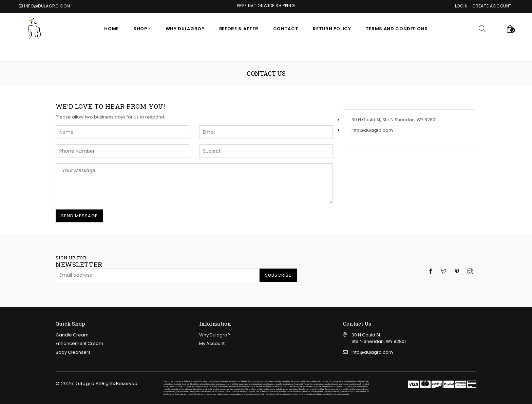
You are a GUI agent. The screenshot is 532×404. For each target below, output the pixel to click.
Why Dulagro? (185, 29)
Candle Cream (72, 335)
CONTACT (286, 29)
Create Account (492, 6)
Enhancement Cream (79, 343)
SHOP (141, 29)
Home (111, 29)
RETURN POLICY (332, 29)
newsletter (79, 262)
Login (461, 6)
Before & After (239, 29)
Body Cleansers (73, 352)
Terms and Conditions (397, 29)
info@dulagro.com (47, 6)
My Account (212, 343)
